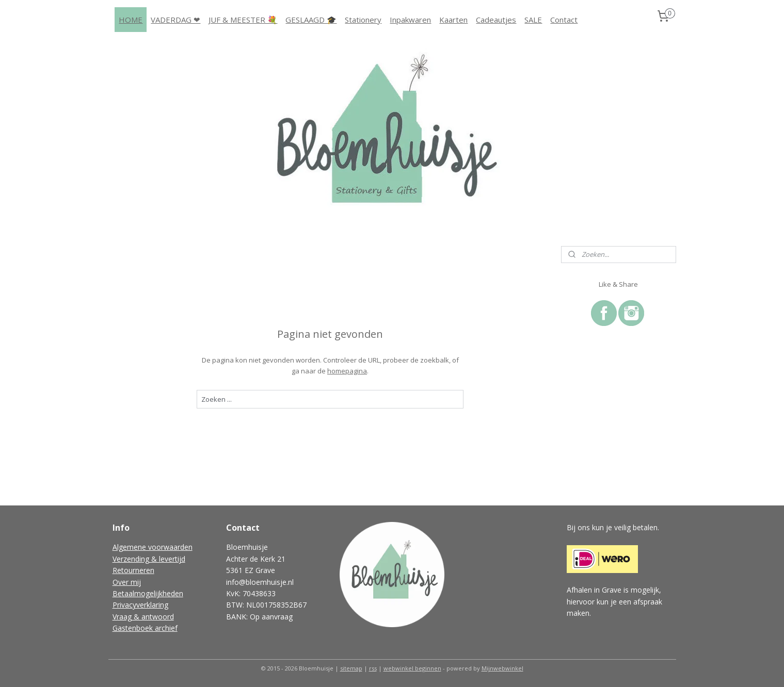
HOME (131, 20)
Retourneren (133, 570)
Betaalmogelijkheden (148, 593)
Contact (564, 20)
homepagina (347, 371)
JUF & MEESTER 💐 (243, 20)
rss (373, 668)
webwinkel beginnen (412, 668)
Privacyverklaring (140, 605)
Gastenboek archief (145, 628)
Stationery (363, 20)
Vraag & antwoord (143, 617)
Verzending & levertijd (149, 559)
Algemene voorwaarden (153, 547)
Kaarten (453, 20)
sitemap (351, 668)
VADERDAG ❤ (175, 20)
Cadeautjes (496, 20)
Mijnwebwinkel (502, 668)
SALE (533, 20)
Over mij (127, 582)
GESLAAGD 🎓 (311, 20)
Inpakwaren (410, 20)
